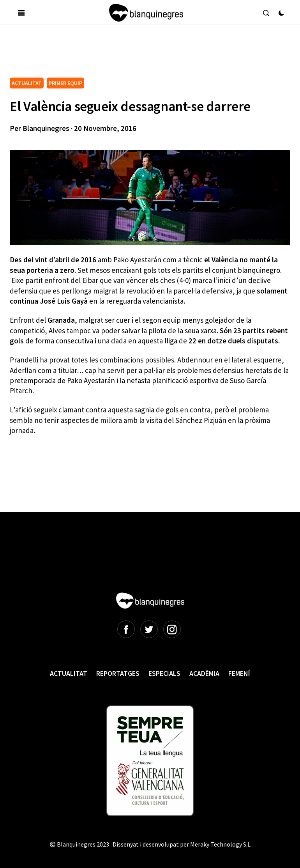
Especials (164, 673)
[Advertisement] (152, 54)
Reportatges (118, 673)
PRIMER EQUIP (65, 83)
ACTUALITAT (27, 83)
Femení (239, 673)
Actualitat (69, 673)
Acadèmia (204, 673)
